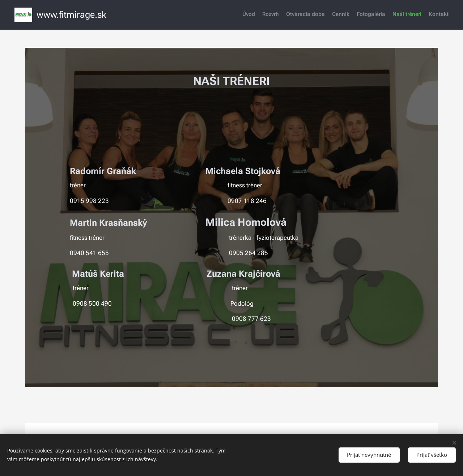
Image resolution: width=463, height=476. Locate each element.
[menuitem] (406, 15)
